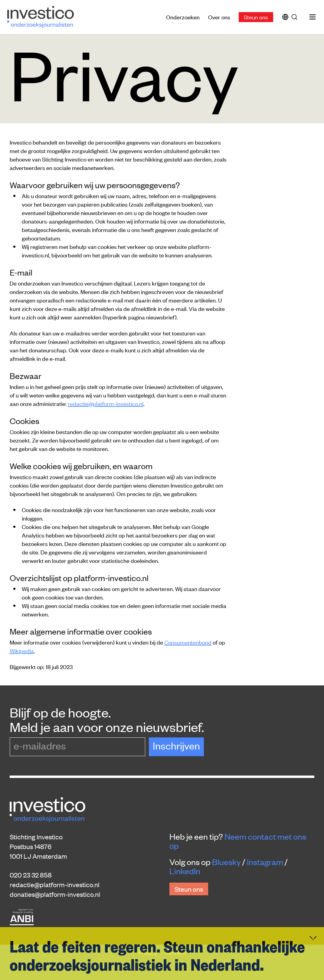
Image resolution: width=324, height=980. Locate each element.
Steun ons (256, 17)
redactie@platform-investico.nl (106, 403)
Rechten (175, 952)
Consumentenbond (188, 642)
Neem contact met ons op (238, 841)
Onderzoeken (183, 17)
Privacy (148, 952)
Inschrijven (176, 745)
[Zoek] (296, 17)
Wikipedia (22, 650)
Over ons (219, 17)
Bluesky (226, 862)
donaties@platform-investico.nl (55, 894)
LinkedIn (185, 871)
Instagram (265, 862)
